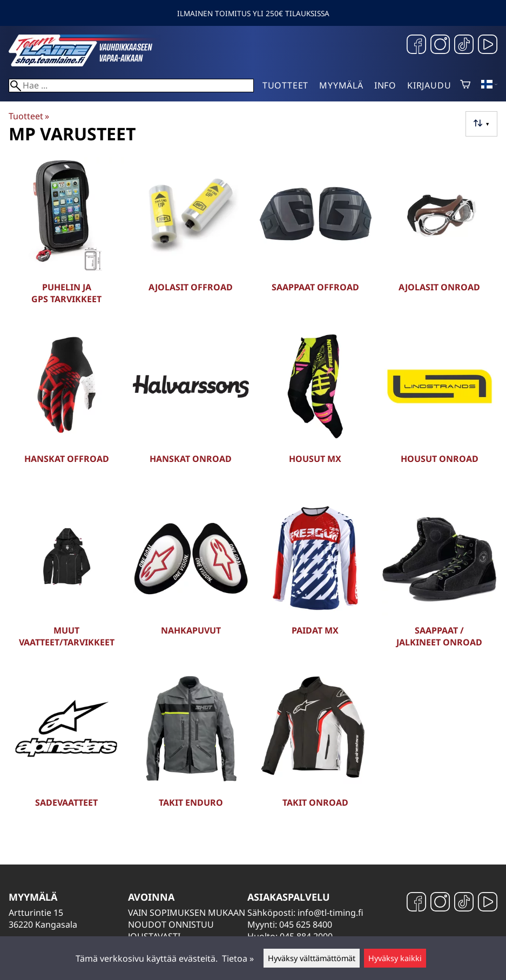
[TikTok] (464, 46)
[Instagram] (440, 46)
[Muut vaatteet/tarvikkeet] (66, 582)
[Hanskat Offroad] (66, 410)
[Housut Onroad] (440, 410)
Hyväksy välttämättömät (312, 958)
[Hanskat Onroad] (191, 410)
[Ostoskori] (465, 85)
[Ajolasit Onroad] (440, 239)
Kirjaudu (429, 85)
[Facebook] (416, 46)
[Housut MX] (315, 410)
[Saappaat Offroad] (315, 239)
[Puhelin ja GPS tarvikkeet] (66, 239)
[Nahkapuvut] (191, 582)
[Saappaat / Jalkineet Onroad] (440, 582)
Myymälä (341, 85)
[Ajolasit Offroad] (191, 239)
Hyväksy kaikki (395, 958)
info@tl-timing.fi (330, 913)
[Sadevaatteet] (66, 753)
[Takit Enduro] (191, 753)
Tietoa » (238, 958)
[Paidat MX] (315, 582)
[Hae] (131, 86)
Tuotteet (285, 85)
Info (385, 85)
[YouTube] (488, 46)
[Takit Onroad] (315, 753)
